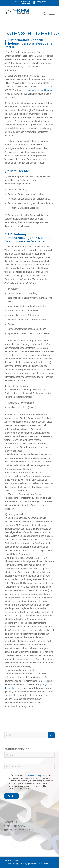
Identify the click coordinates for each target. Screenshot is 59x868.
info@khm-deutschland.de (34, 3)
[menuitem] (43, 14)
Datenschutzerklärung (32, 776)
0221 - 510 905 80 (15, 826)
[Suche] (43, 14)
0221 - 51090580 (21, 2)
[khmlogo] (17, 11)
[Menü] (50, 14)
